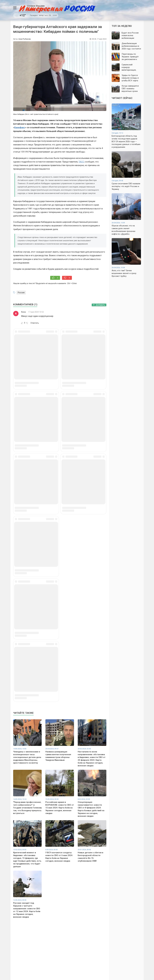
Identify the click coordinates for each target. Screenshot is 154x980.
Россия (21, 293)
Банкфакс (20, 127)
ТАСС (82, 162)
